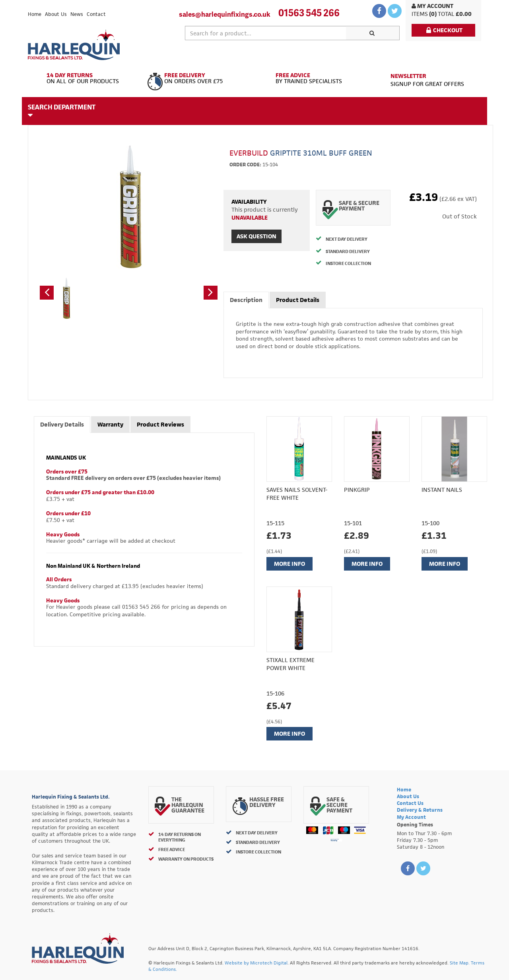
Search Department (62, 111)
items (420, 14)
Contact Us (410, 803)
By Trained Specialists (311, 78)
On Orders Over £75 (198, 78)
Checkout (444, 30)
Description (246, 300)
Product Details (298, 300)
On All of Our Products (85, 78)
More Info (289, 564)
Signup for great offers (427, 80)
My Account (432, 6)
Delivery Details (62, 424)
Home (35, 14)
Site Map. (460, 963)
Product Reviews (160, 424)
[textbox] (266, 33)
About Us (56, 14)
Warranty (110, 424)
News (77, 14)
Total (446, 14)
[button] (47, 293)
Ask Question (256, 236)
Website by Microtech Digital (256, 963)
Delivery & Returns (420, 810)
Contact (96, 14)
